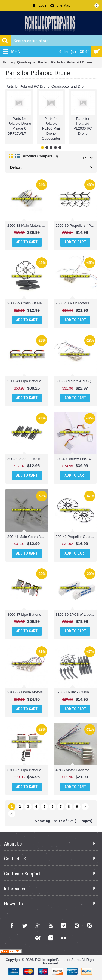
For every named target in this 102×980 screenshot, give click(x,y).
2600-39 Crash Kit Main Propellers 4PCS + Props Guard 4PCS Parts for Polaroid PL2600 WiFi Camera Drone (28, 303)
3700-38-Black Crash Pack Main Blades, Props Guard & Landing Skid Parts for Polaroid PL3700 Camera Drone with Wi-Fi (76, 692)
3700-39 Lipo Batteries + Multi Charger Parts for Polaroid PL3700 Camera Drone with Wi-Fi (28, 770)
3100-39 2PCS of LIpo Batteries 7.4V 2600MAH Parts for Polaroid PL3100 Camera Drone (76, 615)
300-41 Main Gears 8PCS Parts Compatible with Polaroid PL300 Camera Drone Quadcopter (28, 537)
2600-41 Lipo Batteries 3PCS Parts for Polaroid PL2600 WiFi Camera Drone (28, 381)
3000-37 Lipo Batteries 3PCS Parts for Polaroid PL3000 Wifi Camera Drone (28, 615)
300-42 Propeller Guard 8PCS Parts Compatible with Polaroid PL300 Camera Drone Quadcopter (76, 537)
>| (12, 814)
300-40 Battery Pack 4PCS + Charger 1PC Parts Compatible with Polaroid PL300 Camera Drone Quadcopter (76, 459)
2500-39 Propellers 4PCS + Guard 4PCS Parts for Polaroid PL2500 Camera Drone (76, 226)
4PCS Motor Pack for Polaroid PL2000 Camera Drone (76, 770)
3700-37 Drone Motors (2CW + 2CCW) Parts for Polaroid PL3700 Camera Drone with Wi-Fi (28, 692)
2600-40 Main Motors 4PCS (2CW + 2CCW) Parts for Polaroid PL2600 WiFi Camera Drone (76, 303)
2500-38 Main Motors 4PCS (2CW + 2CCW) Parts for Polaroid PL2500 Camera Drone (28, 226)
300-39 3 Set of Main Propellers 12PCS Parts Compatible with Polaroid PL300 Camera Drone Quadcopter (28, 459)
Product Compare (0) (40, 156)
